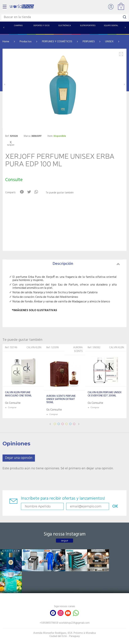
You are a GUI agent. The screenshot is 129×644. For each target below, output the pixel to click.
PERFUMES (89, 42)
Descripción (86, 264)
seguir (65, 541)
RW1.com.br (76, 640)
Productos (26, 42)
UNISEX (109, 42)
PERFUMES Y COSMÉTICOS (57, 42)
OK (114, 506)
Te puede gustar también (60, 193)
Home (6, 42)
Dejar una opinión (19, 458)
